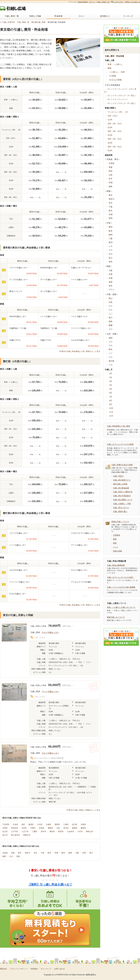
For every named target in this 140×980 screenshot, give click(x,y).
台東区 (49, 824)
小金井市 (70, 832)
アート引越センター (50, 691)
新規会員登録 (83, 2)
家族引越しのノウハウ (116, 617)
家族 (109, 68)
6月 (111, 393)
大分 (11, 856)
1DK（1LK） (113, 116)
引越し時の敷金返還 (121, 488)
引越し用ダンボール (121, 508)
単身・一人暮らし (115, 64)
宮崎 (18, 856)
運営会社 (4, 969)
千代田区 (6, 824)
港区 (23, 824)
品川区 (75, 824)
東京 (20, 853)
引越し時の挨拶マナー (122, 480)
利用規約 (34, 969)
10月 (111, 408)
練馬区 (83, 828)
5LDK (110, 150)
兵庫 (84, 853)
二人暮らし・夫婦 (117, 72)
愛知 (111, 227)
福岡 (4, 856)
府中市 (43, 832)
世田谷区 (15, 828)
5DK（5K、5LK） (115, 147)
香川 (91, 853)
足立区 (5, 832)
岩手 (111, 179)
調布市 (52, 832)
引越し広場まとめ (103, 2)
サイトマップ (46, 969)
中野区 (33, 828)
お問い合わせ (60, 969)
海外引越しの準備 (120, 484)
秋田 (111, 171)
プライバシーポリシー (19, 969)
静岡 (70, 853)
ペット (116, 547)
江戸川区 (15, 832)
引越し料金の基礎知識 (116, 565)
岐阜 (63, 853)
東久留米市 (15, 835)
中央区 (15, 824)
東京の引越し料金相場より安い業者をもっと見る (81, 351)
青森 (111, 167)
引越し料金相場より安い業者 (118, 426)
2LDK (110, 127)
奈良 (111, 286)
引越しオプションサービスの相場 (120, 444)
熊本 (111, 349)
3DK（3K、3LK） (115, 131)
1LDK (110, 120)
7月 (111, 397)
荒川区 (66, 828)
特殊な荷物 (117, 551)
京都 (111, 278)
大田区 (5, 828)
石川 (111, 254)
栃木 (49, 853)
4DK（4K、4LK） (115, 139)
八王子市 (25, 832)
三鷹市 (35, 832)
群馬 (111, 218)
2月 (111, 377)
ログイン (92, 2)
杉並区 (42, 828)
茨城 (56, 853)
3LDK (110, 135)
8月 (111, 401)
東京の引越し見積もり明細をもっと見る (84, 810)
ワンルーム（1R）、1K (118, 112)
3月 (111, 381)
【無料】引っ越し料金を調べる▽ (50, 884)
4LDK (110, 143)
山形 (111, 175)
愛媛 (111, 325)
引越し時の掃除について (123, 500)
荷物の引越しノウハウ (120, 522)
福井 (111, 262)
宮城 (13, 853)
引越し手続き (118, 476)
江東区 (66, 824)
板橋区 (75, 828)
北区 (58, 828)
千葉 (42, 853)
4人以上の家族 (115, 80)
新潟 (111, 242)
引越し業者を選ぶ (120, 511)
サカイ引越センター (50, 632)
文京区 (40, 824)
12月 (111, 416)
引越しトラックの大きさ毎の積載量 (121, 587)
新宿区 (31, 824)
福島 (111, 186)
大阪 (77, 853)
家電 (115, 539)
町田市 (61, 832)
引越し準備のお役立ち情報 (122, 465)
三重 (111, 239)
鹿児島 (111, 361)
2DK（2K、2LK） (115, 124)
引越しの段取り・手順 (122, 504)
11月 (111, 412)
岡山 (111, 298)
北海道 (5, 853)
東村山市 (90, 832)
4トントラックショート (118, 99)
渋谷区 (24, 828)
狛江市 (5, 835)
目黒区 (83, 824)
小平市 (80, 832)
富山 (111, 258)
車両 (115, 543)
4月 (111, 385)
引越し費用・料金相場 (114, 56)
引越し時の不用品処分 (122, 496)
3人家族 (113, 76)
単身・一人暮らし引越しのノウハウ (121, 607)
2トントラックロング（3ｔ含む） (122, 95)
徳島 (111, 321)
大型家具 (117, 535)
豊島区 (50, 828)
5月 (111, 389)
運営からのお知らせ (133, 2)
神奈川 (28, 853)
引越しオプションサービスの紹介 (120, 577)
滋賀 (111, 282)
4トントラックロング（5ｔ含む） (122, 103)
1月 (111, 373)
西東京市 (27, 835)
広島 (111, 302)
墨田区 (57, 824)
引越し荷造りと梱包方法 (123, 492)
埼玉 (36, 853)
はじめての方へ (118, 2)
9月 (111, 404)
